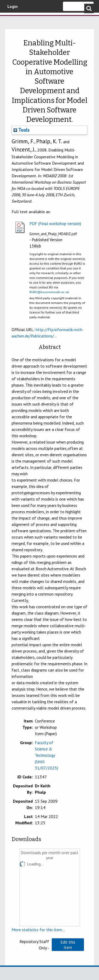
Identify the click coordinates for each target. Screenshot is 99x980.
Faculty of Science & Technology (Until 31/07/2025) (46, 755)
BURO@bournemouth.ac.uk (49, 292)
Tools (22, 130)
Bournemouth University (12, 20)
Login (13, 6)
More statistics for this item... (38, 930)
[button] (68, 945)
